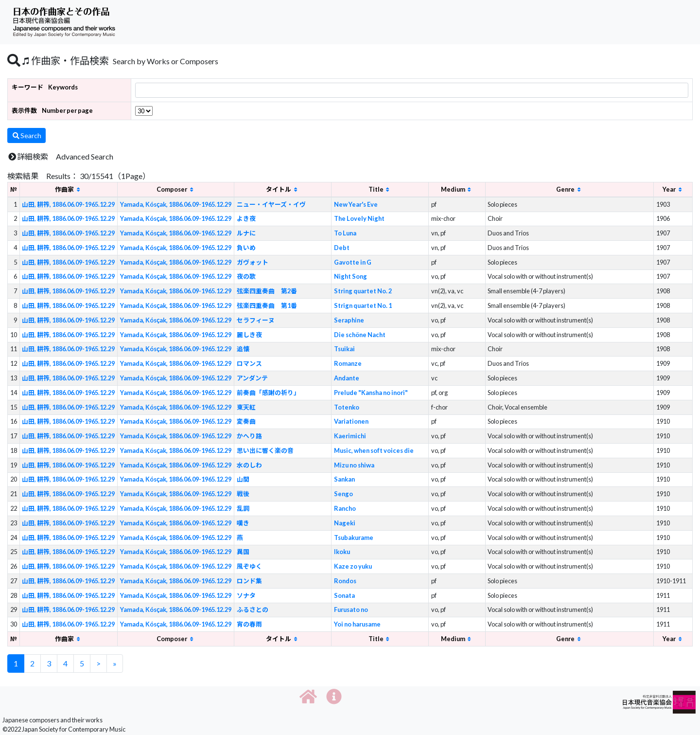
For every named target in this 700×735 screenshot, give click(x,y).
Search (26, 135)
